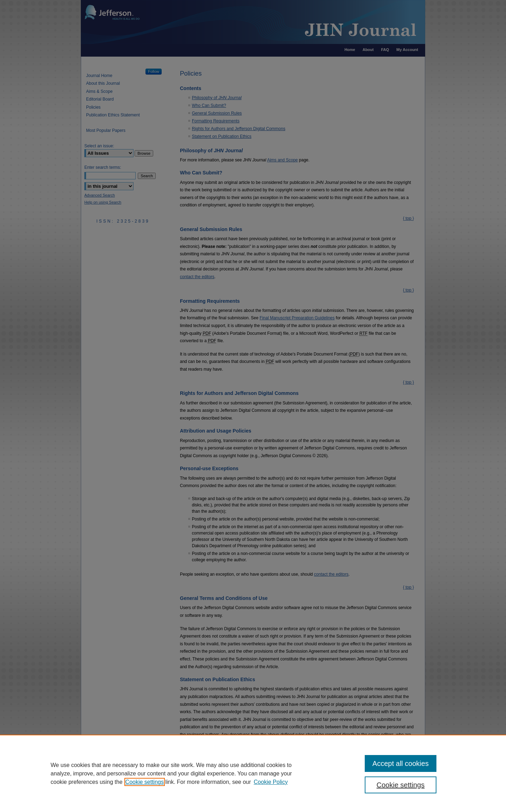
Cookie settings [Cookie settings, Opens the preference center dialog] (401, 785)
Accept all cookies (401, 763)
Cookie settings (145, 782)
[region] (253, 773)
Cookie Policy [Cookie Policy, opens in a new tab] (271, 782)
